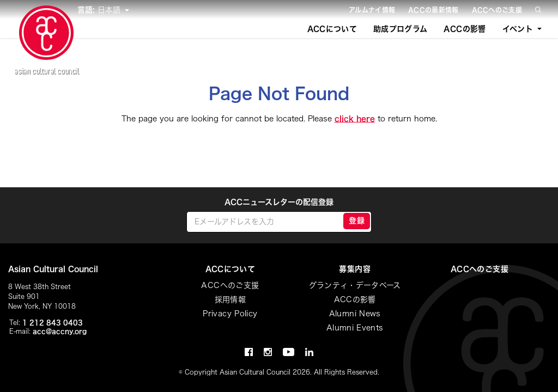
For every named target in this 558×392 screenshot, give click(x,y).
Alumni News (355, 314)
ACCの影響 (465, 29)
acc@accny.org (60, 331)
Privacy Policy (230, 314)
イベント (518, 29)
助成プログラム (400, 29)
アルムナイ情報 (372, 10)
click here (355, 119)
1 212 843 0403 (53, 322)
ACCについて (332, 29)
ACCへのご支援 (497, 10)
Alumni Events (355, 328)
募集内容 (354, 269)
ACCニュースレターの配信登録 (279, 202)
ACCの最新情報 (433, 10)
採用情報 (230, 299)
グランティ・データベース (355, 285)
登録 (357, 220)
